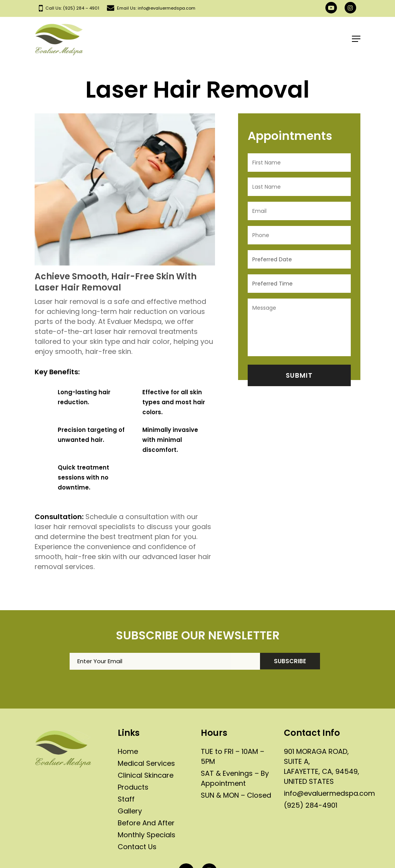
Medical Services (146, 763)
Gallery (130, 811)
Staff (126, 799)
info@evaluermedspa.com (329, 793)
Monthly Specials (147, 835)
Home (128, 751)
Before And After (146, 823)
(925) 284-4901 (311, 805)
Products (133, 787)
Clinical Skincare (146, 775)
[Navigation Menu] (356, 39)
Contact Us (137, 847)
